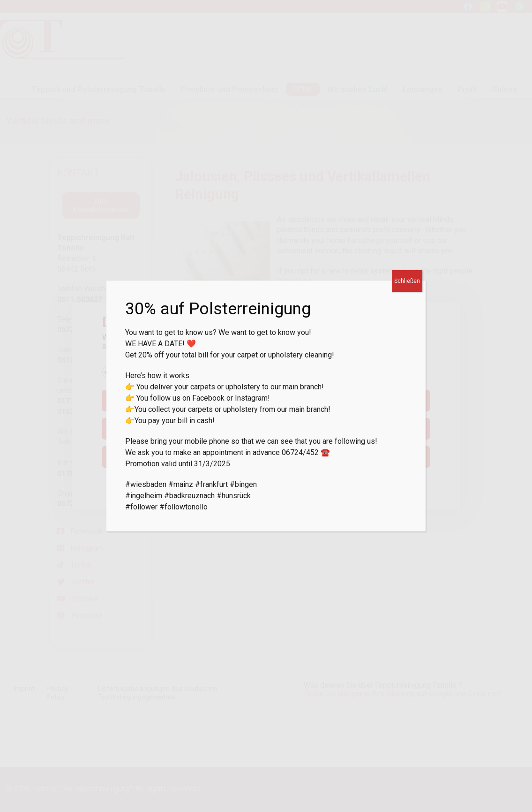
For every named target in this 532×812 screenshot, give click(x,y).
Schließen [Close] (407, 281)
